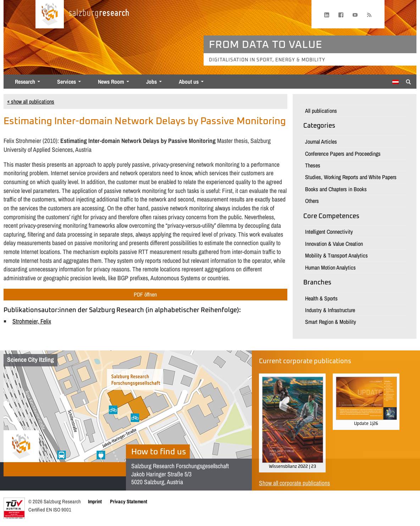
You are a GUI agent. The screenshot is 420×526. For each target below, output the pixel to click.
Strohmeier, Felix (32, 321)
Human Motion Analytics (330, 267)
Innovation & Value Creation (334, 244)
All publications (321, 111)
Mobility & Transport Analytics (336, 255)
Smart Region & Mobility (331, 322)
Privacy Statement (129, 501)
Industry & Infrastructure (330, 310)
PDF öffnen (145, 294)
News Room (111, 82)
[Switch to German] (396, 82)
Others (312, 201)
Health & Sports (321, 298)
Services (67, 82)
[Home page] (50, 14)
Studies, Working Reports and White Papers (351, 177)
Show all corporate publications (294, 483)
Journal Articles (321, 142)
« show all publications (31, 101)
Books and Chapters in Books (336, 189)
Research (25, 82)
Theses (313, 165)
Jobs (151, 82)
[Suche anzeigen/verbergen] (408, 81)
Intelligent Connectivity (329, 232)
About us (189, 82)
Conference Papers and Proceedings (343, 154)
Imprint (95, 501)
